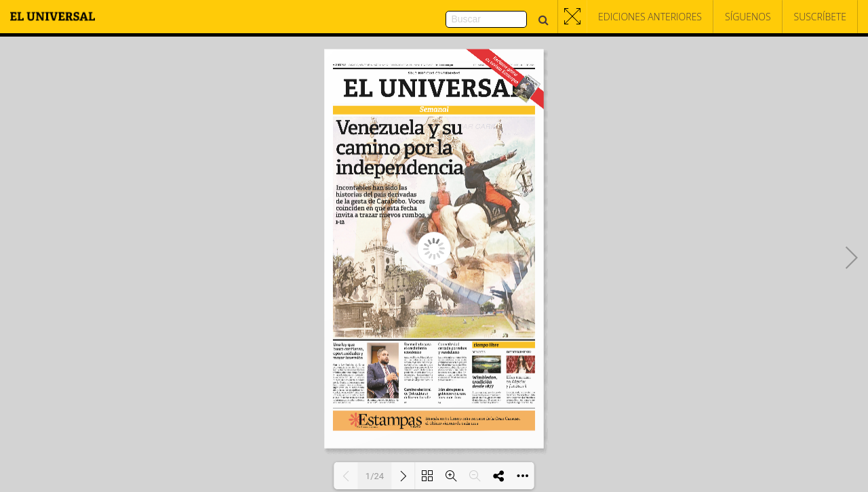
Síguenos (748, 17)
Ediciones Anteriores (650, 17)
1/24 (375, 476)
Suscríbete (820, 17)
